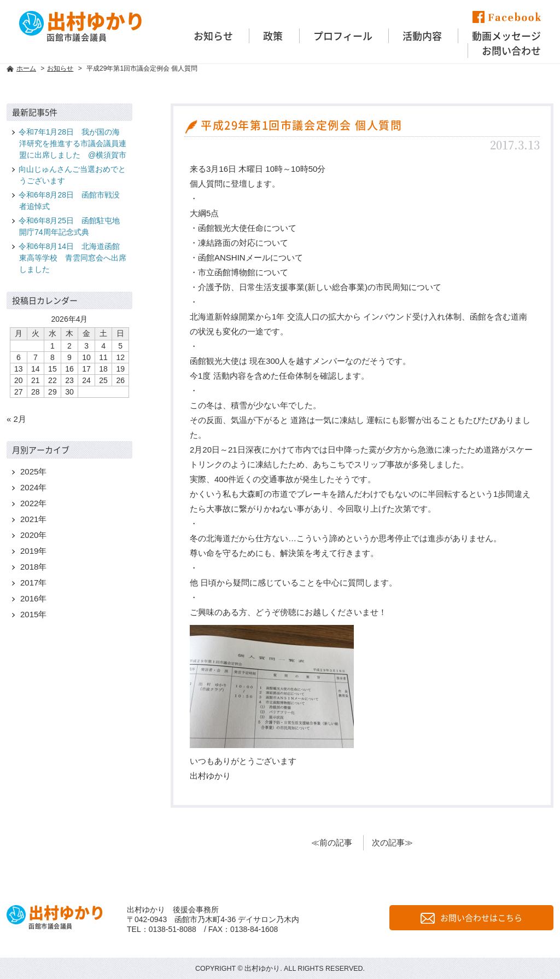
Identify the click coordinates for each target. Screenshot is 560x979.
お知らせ (213, 36)
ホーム (26, 68)
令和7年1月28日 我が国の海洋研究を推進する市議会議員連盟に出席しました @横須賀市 (72, 143)
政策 (273, 36)
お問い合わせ (511, 51)
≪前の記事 (332, 842)
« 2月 (16, 419)
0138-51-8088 (173, 929)
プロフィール (343, 36)
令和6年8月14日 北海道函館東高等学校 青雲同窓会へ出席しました (72, 258)
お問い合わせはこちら (471, 918)
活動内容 (422, 36)
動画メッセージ (506, 36)
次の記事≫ (392, 842)
